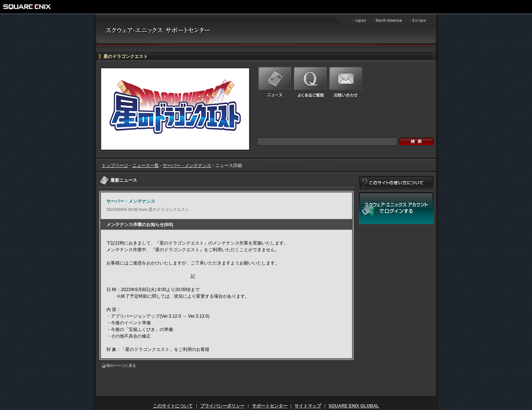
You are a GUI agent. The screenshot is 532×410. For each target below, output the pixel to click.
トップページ (115, 165)
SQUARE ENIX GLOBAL (354, 406)
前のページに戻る (121, 365)
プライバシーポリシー (222, 406)
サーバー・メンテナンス (187, 165)
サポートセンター (270, 406)
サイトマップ (308, 406)
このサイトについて (173, 406)
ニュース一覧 (146, 165)
